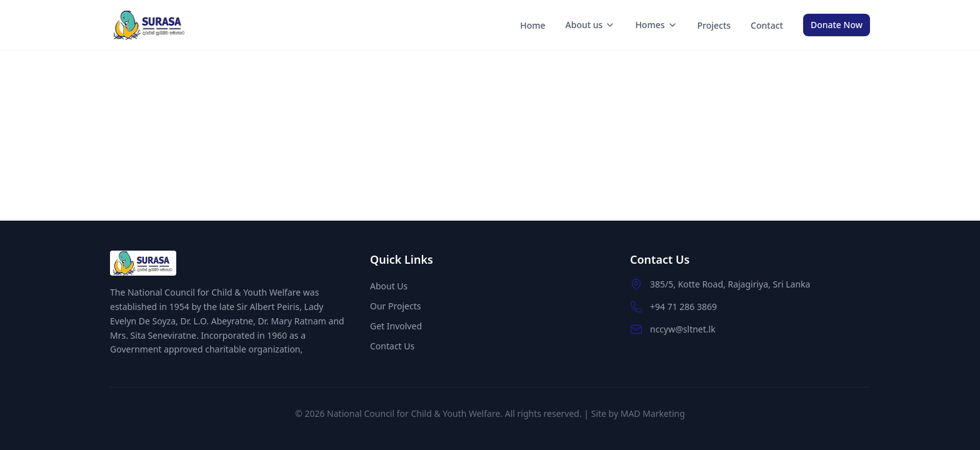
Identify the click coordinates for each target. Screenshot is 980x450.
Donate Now (837, 25)
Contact (767, 25)
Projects (714, 25)
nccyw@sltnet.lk (683, 329)
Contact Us (392, 346)
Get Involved (396, 326)
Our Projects (395, 306)
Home (532, 25)
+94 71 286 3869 (683, 307)
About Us (389, 286)
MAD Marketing (653, 413)
